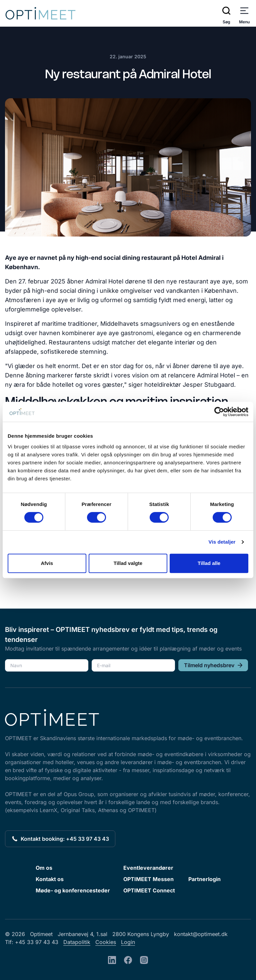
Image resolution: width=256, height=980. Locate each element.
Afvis (47, 563)
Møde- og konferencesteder (73, 890)
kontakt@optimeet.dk (201, 934)
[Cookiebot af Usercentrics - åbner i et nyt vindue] (219, 412)
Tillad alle (209, 563)
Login (128, 942)
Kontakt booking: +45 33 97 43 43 (60, 839)
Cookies (106, 942)
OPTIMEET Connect (149, 890)
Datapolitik (77, 942)
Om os (44, 868)
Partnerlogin (204, 879)
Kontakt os (50, 879)
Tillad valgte (128, 563)
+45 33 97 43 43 (37, 942)
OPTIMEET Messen (148, 879)
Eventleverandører (148, 868)
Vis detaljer (222, 542)
